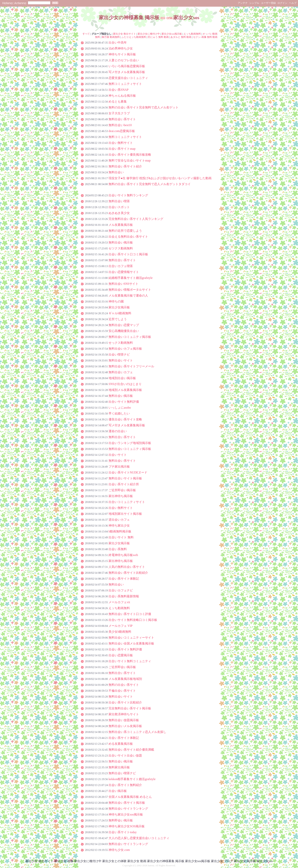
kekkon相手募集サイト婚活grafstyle (132, 779)
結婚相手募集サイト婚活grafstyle (131, 278)
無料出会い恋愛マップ (124, 325)
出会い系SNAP (118, 90)
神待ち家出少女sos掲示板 (126, 814)
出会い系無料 (118, 549)
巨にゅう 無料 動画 (158, 37)
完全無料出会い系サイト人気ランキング (136, 219)
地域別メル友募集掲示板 (125, 390)
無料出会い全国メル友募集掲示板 (131, 643)
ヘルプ (293, 3)
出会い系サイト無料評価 (125, 649)
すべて (86, 34)
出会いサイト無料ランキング (128, 195)
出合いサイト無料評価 (124, 402)
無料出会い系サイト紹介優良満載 (131, 750)
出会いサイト (118, 455)
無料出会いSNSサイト (123, 284)
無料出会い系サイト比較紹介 (128, 573)
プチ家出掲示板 (119, 467)
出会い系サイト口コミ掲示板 (128, 254)
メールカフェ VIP (120, 626)
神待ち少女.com (119, 850)
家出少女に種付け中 (149, 34)
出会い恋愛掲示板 (121, 655)
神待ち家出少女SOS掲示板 (126, 826)
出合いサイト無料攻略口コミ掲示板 (133, 620)
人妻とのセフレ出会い (124, 60)
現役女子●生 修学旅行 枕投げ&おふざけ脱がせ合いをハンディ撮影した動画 (160, 178)
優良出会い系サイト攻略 (125, 419)
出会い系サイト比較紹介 (125, 702)
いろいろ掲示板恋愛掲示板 (127, 66)
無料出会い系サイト (122, 119)
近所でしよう (118, 319)
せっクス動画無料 (121, 343)
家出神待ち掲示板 (121, 496)
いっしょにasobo (120, 408)
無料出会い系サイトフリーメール (131, 366)
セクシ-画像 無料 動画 (205, 37)
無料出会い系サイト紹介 (125, 166)
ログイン (282, 3)
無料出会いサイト (121, 360)
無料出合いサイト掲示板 (125, 478)
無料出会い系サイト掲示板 (127, 803)
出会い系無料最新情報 (124, 596)
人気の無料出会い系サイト (127, 567)
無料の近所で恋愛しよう (125, 231)
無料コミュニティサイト (125, 84)
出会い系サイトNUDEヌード (128, 472)
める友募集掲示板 (121, 744)
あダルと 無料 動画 (181, 37)
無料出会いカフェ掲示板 (125, 349)
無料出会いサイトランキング (128, 809)
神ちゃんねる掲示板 (122, 96)
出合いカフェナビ (121, 590)
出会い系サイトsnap (122, 149)
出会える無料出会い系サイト (128, 237)
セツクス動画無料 (121, 248)
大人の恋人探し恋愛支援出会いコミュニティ (139, 838)
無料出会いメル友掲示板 (125, 726)
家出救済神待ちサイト (124, 714)
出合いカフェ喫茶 (121, 266)
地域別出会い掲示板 (122, 378)
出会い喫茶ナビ (119, 354)
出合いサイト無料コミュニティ (130, 661)
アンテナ (243, 3)
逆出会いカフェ (119, 520)
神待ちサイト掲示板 (122, 54)
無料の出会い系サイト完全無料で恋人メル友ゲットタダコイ (150, 184)
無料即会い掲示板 (121, 820)
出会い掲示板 (118, 791)
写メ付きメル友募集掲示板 (127, 72)
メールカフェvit (119, 602)
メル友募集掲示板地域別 (125, 679)
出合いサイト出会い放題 (125, 755)
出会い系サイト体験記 (124, 579)
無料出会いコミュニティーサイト (131, 638)
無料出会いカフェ (121, 372)
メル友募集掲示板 (121, 225)
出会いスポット (119, 207)
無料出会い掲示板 (121, 242)
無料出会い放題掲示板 (124, 720)
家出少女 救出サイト (124, 34)
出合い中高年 (118, 43)
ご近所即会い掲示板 (122, 490)
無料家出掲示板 (119, 767)
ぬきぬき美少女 (119, 213)
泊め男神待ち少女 (121, 48)
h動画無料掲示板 (120, 531)
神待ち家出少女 (119, 525)
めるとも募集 (118, 101)
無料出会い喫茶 (119, 201)
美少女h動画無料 (120, 632)
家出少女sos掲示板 (172, 34)
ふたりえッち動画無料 (134, 37)
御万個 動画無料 (111, 37)
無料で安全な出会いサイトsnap (130, 160)
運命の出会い (118, 431)
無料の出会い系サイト (124, 685)
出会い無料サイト (121, 143)
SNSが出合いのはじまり (125, 384)
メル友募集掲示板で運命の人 (128, 296)
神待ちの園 (116, 301)
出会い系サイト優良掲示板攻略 (130, 155)
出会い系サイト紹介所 (124, 484)
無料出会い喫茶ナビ (122, 773)
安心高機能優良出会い (124, 331)
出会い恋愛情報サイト (124, 272)
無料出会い (116, 172)
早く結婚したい (119, 413)
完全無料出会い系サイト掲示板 (130, 708)
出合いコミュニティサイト (127, 502)
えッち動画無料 (192, 34)
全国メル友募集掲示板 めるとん (130, 797)
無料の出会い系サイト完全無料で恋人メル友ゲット (143, 107)
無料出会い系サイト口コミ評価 (130, 614)
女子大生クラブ (119, 113)
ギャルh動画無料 (120, 313)
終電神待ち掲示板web (123, 555)
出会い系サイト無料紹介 (125, 785)
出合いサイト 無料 (121, 537)
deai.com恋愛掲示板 (122, 131)
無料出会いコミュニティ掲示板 (130, 337)
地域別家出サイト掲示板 (125, 514)
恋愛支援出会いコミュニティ (128, 78)
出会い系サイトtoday (123, 832)
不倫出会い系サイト (122, 691)
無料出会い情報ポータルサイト (130, 290)
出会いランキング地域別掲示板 (130, 443)
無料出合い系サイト (122, 260)
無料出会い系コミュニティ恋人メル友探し (137, 732)
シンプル (254, 3)
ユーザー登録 (268, 3)
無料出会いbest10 (120, 125)
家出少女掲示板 (119, 307)
